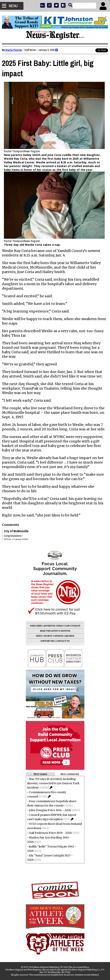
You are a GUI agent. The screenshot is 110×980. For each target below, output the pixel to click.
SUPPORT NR (47, 641)
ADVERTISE (49, 626)
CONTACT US (63, 641)
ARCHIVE (70, 636)
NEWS (39, 636)
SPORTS (48, 636)
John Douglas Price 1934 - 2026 (50, 810)
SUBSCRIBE (36, 626)
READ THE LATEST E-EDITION (55, 631)
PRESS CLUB (63, 626)
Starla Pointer (14, 50)
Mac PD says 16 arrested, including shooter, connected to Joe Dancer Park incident (53, 783)
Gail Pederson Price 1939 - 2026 (50, 833)
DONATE (76, 626)
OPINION (59, 636)
